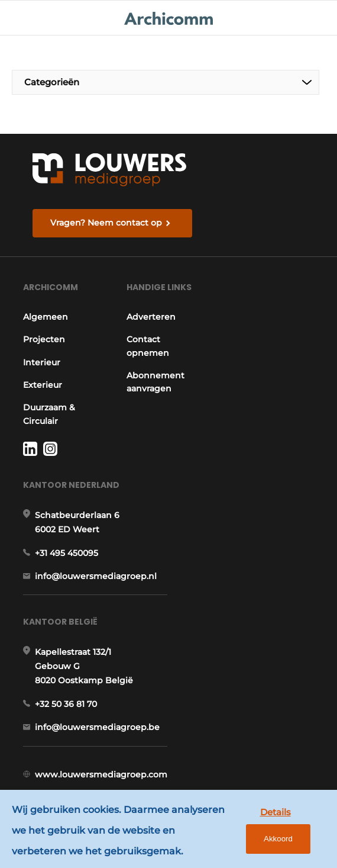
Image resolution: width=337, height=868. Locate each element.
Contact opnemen (148, 346)
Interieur (42, 362)
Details (276, 812)
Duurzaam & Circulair (49, 414)
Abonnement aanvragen (155, 382)
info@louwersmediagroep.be (97, 727)
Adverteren (151, 317)
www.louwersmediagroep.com (101, 774)
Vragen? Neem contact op (106, 223)
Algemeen (46, 317)
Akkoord (278, 839)
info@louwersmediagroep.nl (96, 576)
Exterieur (43, 385)
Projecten (44, 339)
